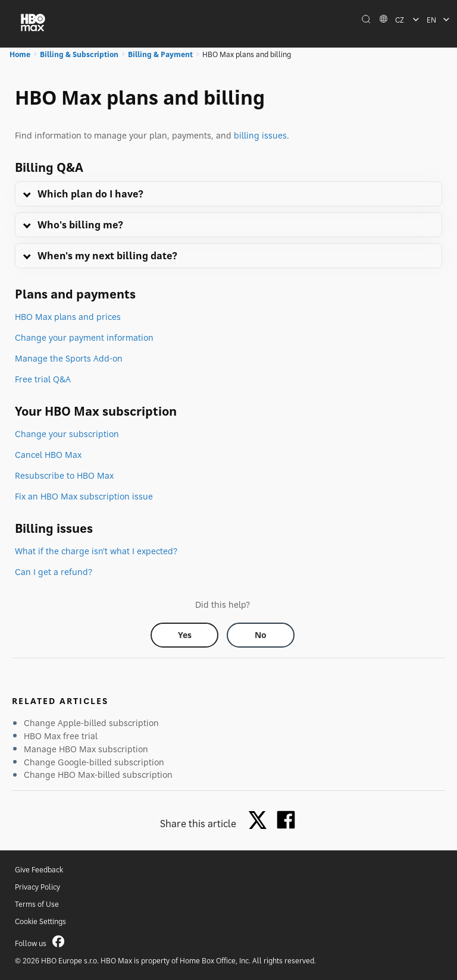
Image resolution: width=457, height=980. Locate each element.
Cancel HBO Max (48, 455)
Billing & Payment (160, 54)
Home (20, 54)
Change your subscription (67, 434)
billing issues (260, 135)
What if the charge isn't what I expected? (96, 551)
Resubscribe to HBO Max (64, 475)
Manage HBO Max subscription (86, 749)
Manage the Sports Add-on (69, 358)
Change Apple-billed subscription (91, 723)
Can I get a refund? (54, 572)
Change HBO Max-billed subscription (98, 775)
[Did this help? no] (261, 635)
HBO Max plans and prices (68, 317)
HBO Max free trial (61, 736)
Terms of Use (37, 904)
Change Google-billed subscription (94, 762)
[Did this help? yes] (184, 635)
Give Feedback (39, 870)
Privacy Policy (37, 887)
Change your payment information (84, 337)
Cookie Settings (40, 921)
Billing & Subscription (79, 54)
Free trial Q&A (43, 379)
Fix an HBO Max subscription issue (84, 496)
